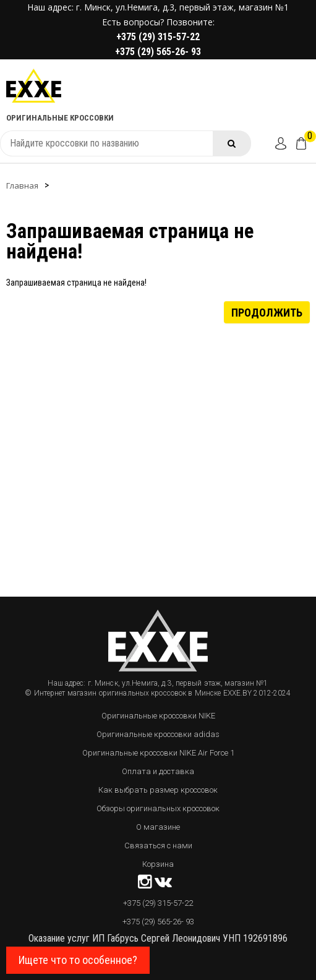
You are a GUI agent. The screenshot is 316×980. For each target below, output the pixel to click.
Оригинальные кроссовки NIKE (158, 716)
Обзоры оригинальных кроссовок (158, 808)
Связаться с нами (158, 846)
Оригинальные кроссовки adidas (158, 734)
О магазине (158, 827)
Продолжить (267, 312)
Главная (22, 185)
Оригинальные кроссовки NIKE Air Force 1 (158, 753)
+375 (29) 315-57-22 (158, 37)
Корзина (158, 864)
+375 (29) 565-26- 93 (158, 52)
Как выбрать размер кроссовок (158, 790)
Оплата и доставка (158, 771)
